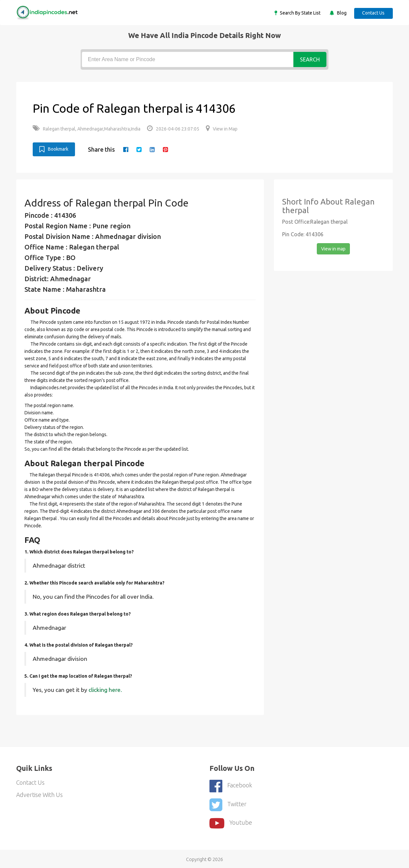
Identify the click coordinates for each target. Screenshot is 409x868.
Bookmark (54, 149)
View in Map (222, 129)
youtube (231, 822)
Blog (340, 13)
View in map (333, 248)
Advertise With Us (40, 795)
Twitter (228, 803)
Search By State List (299, 13)
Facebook (231, 785)
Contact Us (373, 13)
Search (310, 59)
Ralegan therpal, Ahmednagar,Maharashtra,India (87, 129)
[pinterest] (166, 149)
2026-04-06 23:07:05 (173, 129)
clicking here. (105, 689)
